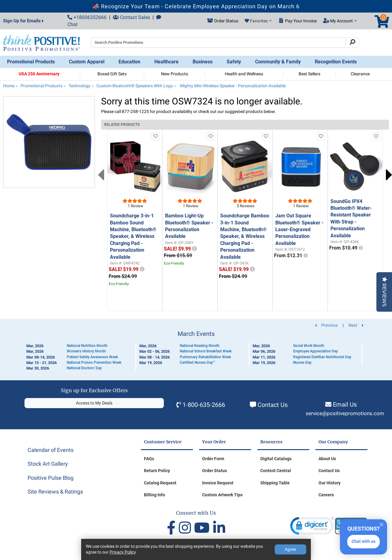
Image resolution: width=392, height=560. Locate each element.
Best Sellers (309, 74)
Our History (330, 483)
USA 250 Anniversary (39, 74)
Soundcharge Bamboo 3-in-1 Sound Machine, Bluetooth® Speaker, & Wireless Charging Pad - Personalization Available (245, 236)
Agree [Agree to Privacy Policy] (290, 549)
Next (389, 175)
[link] (312, 527)
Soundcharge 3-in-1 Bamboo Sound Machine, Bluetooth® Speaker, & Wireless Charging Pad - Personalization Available (133, 236)
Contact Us (273, 405)
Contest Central (276, 471)
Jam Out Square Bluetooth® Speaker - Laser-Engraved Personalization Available (299, 229)
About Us (327, 459)
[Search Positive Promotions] (218, 43)
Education (129, 62)
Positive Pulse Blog (51, 478)
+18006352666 (87, 17)
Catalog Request (160, 483)
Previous (101, 175)
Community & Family (278, 62)
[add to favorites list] (156, 136)
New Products (175, 74)
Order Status (215, 471)
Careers (326, 495)
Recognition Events (336, 62)
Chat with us (364, 541)
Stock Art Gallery (48, 464)
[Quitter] (382, 524)
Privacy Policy (123, 552)
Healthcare (166, 62)
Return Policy (157, 471)
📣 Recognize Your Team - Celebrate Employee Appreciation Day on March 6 (196, 6)
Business (203, 62)
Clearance (360, 74)
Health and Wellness (244, 74)
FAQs (149, 459)
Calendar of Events (51, 450)
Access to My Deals (94, 403)
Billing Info (155, 495)
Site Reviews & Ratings (55, 492)
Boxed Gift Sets (112, 74)
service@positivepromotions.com (345, 413)
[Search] (352, 43)
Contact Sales (131, 17)
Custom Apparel (87, 62)
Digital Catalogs (276, 459)
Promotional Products (31, 62)
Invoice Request (218, 483)
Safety (234, 62)
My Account (340, 21)
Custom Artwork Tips (222, 495)
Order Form (213, 459)
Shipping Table (275, 483)
